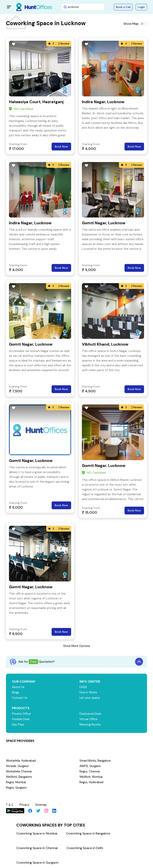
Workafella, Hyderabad (21, 761)
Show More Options (76, 646)
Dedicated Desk (91, 714)
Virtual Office (89, 719)
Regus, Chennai (90, 771)
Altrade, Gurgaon (18, 766)
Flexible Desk (21, 719)
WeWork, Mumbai (91, 777)
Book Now (61, 146)
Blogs (16, 692)
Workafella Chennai (19, 771)
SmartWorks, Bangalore (95, 761)
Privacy (25, 805)
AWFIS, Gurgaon (90, 766)
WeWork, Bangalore (19, 777)
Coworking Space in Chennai (37, 847)
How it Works (89, 692)
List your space (90, 698)
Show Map (131, 24)
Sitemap (42, 805)
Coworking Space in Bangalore (88, 833)
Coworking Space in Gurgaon (37, 862)
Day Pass (18, 725)
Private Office (22, 714)
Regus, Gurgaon (17, 788)
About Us (18, 687)
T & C (10, 805)
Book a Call (123, 7)
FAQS (83, 687)
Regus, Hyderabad (92, 782)
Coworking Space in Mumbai (37, 833)
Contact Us (20, 698)
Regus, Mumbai (16, 782)
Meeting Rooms (90, 725)
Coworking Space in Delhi (85, 847)
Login (141, 7)
